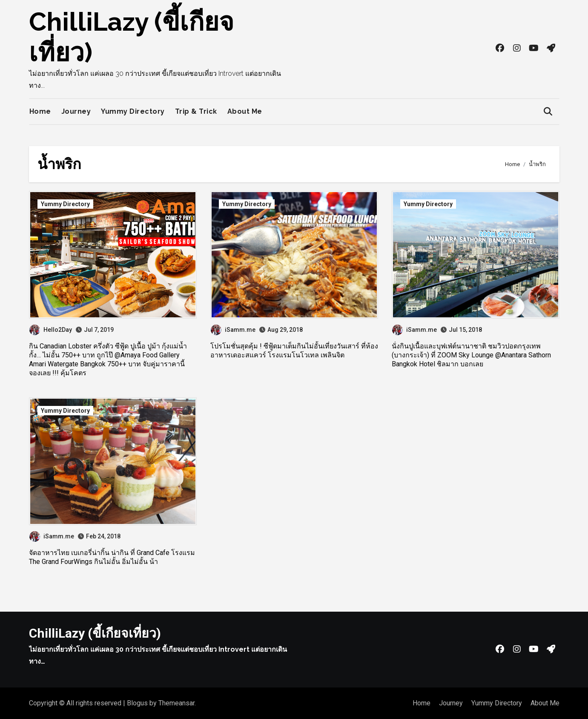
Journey (76, 111)
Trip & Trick (196, 111)
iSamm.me (233, 330)
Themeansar (176, 703)
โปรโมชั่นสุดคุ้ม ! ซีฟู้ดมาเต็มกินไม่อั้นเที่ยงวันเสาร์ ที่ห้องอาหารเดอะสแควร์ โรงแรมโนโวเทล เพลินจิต (294, 351)
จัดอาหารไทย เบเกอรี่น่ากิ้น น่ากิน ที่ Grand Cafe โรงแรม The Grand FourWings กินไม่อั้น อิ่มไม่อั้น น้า (112, 557)
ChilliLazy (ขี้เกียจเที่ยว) (95, 633)
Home (40, 111)
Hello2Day (51, 330)
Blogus (137, 703)
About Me (245, 111)
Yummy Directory (133, 111)
